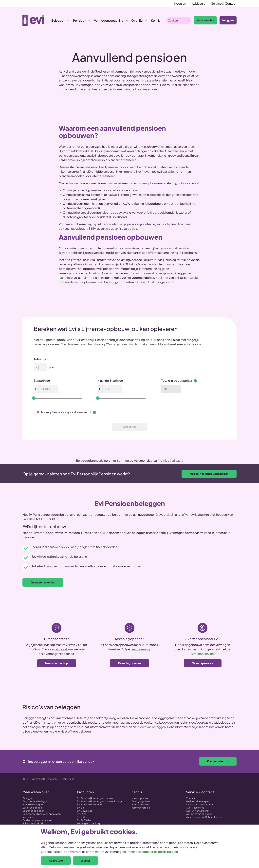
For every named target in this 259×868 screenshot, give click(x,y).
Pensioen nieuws (141, 804)
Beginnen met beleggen (36, 801)
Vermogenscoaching (109, 20)
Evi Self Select (85, 820)
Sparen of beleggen (33, 811)
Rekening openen (129, 663)
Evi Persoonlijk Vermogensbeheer (95, 798)
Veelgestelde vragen (197, 801)
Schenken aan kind (33, 823)
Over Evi (137, 20)
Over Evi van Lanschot (198, 811)
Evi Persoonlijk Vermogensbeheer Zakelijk (100, 801)
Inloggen (228, 20)
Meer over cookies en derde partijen (153, 852)
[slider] (34, 398)
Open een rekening (43, 582)
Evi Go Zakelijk (85, 811)
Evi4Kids (82, 814)
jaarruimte (66, 278)
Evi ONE (81, 817)
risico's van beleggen (151, 727)
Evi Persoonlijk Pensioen (90, 804)
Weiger (85, 860)
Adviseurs (199, 3)
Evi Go (80, 808)
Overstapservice (202, 654)
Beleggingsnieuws (142, 801)
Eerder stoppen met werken (38, 820)
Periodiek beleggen (33, 804)
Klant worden (205, 20)
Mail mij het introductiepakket (209, 474)
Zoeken (188, 20)
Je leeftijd (40, 359)
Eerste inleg (42, 380)
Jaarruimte (28, 817)
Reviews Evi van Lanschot (199, 804)
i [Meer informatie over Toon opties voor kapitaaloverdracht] (94, 412)
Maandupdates (140, 798)
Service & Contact (224, 3)
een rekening (141, 649)
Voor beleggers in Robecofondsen (205, 817)
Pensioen (80, 20)
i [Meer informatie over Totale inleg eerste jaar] (195, 381)
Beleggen (58, 20)
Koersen (180, 3)
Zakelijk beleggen (32, 808)
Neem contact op (57, 663)
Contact (190, 798)
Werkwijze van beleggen (199, 814)
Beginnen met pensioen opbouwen (42, 814)
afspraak (62, 649)
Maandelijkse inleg (110, 380)
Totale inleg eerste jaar (179, 381)
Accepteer (56, 860)
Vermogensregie (141, 808)
